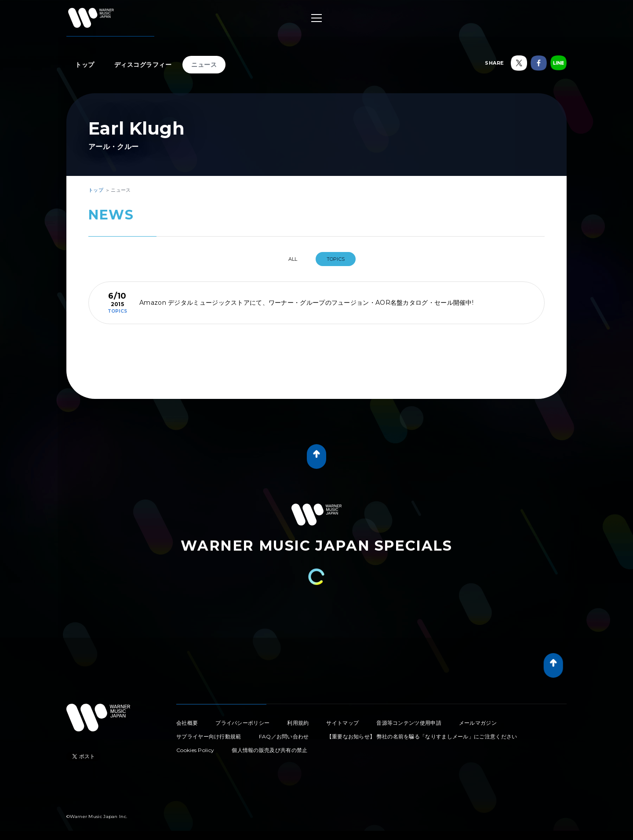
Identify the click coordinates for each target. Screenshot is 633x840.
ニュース (204, 65)
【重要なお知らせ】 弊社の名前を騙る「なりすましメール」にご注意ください (422, 736)
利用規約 (298, 723)
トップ (85, 65)
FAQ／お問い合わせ (284, 736)
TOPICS (336, 259)
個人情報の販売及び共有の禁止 (269, 750)
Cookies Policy (195, 750)
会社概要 (187, 723)
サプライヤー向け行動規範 (209, 736)
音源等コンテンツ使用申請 (409, 723)
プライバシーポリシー (242, 723)
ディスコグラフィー (143, 65)
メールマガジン (478, 723)
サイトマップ (342, 723)
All (293, 259)
